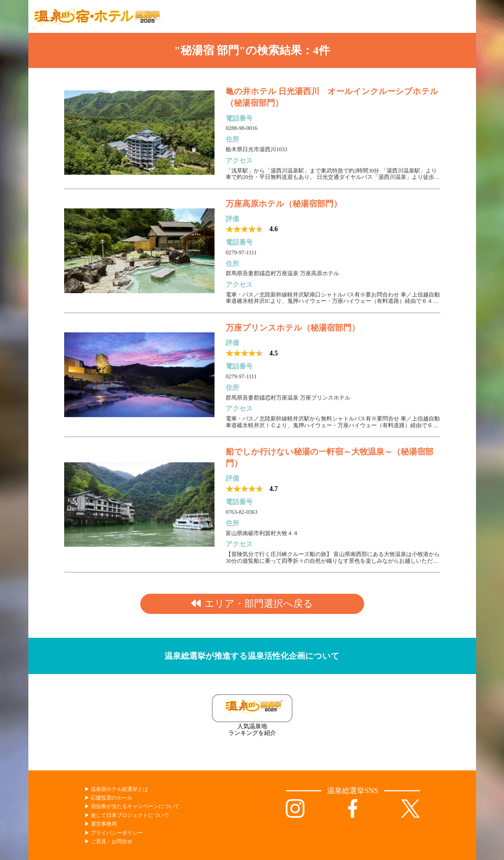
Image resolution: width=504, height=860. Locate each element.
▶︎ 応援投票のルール (109, 798)
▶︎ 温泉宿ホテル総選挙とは (116, 789)
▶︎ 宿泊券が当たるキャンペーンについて (132, 806)
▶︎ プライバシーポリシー (114, 833)
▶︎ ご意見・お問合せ (109, 842)
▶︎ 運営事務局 (101, 824)
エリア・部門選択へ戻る (252, 604)
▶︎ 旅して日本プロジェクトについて (127, 815)
